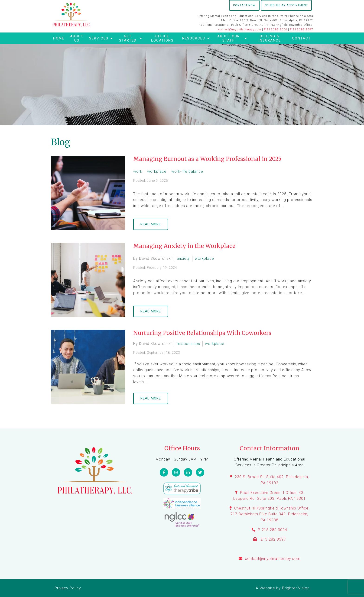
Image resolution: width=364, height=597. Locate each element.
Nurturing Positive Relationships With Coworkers (202, 333)
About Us (77, 38)
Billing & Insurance (270, 38)
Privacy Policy (68, 588)
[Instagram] (176, 472)
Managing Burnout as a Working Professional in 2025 (207, 159)
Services (99, 38)
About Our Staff (229, 38)
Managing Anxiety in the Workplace (184, 246)
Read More (151, 224)
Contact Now (244, 5)
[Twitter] (200, 472)
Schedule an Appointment (286, 5)
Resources (194, 38)
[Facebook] (164, 472)
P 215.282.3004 (276, 29)
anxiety (183, 258)
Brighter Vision (296, 588)
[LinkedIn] (188, 472)
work (138, 171)
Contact (301, 38)
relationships (188, 344)
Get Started (128, 38)
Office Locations (162, 38)
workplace (157, 171)
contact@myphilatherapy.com (240, 29)
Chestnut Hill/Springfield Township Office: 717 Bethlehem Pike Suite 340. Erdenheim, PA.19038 (270, 514)
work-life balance (187, 171)
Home (59, 38)
